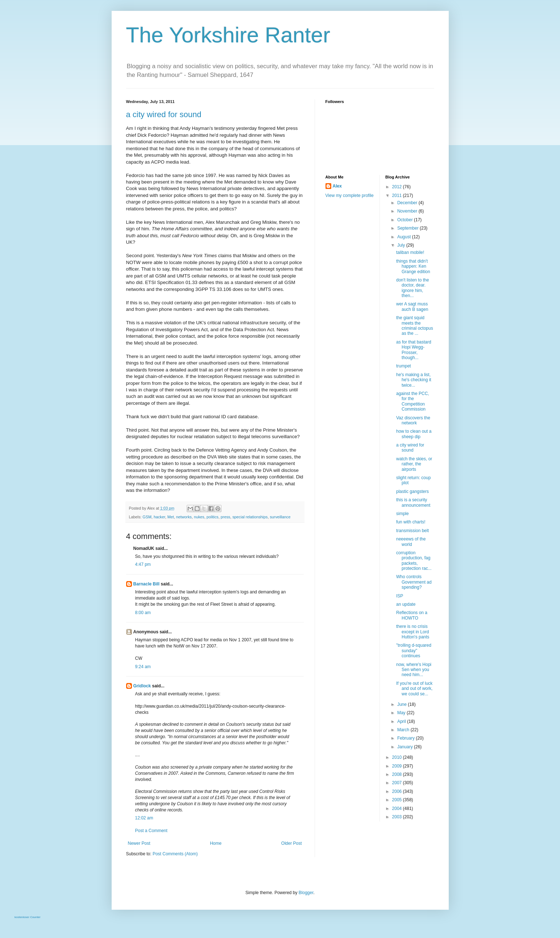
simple (403, 514)
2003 (398, 817)
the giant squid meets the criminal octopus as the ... (415, 326)
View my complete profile (350, 196)
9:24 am (143, 667)
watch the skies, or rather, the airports (414, 464)
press (225, 517)
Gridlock (142, 686)
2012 (398, 187)
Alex (337, 186)
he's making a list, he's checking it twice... (414, 380)
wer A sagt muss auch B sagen (412, 307)
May (402, 713)
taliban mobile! (410, 252)
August (405, 237)
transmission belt (412, 531)
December (408, 203)
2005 (398, 800)
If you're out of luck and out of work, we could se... (414, 689)
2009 (398, 766)
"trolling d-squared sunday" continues (414, 651)
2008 (398, 774)
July (402, 245)
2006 (398, 791)
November (408, 211)
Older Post (292, 843)
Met (171, 517)
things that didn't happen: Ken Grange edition (413, 266)
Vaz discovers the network (413, 420)
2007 (398, 783)
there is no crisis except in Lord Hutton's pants (413, 632)
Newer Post (139, 843)
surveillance (280, 517)
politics (213, 517)
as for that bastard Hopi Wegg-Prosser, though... (414, 350)
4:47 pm (143, 564)
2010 (398, 757)
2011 (398, 196)
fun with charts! (411, 522)
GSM (147, 517)
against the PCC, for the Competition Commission (413, 401)
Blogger (306, 893)
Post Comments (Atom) (175, 854)
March (404, 730)
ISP (400, 596)
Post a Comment (151, 831)
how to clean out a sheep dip (414, 434)
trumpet (404, 366)
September (408, 228)
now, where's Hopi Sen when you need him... (414, 670)
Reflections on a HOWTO (412, 615)
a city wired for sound (164, 114)
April (402, 721)
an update (406, 604)
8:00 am (143, 613)
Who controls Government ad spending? (414, 582)
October (406, 220)
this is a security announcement (413, 502)
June (403, 704)
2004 (398, 809)
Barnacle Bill (147, 584)
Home (216, 843)
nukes (199, 517)
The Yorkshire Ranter (228, 35)
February (406, 738)
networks (184, 517)
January (406, 747)
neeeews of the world (411, 542)
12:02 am (144, 818)
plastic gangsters (412, 491)
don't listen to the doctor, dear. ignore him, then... (412, 288)
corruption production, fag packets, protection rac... (414, 561)
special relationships (250, 517)
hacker (159, 517)
